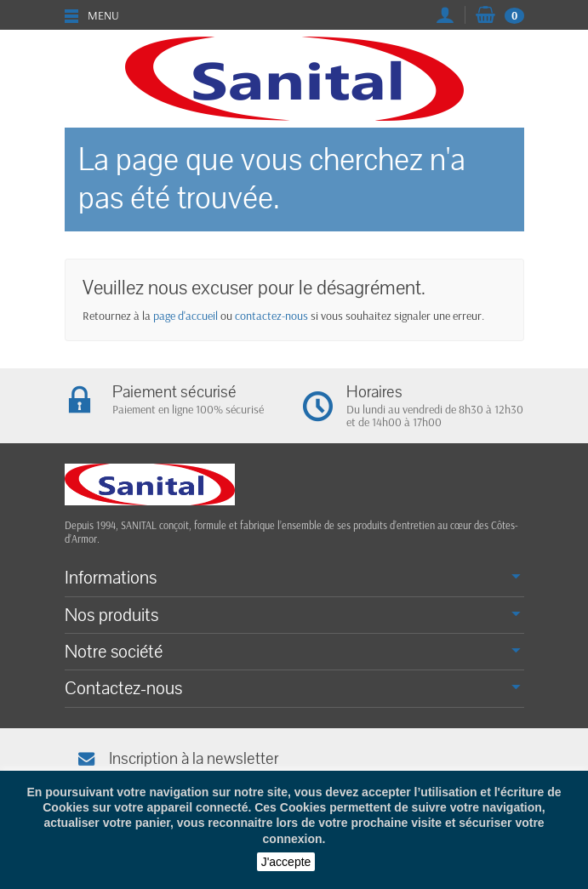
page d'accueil (186, 316)
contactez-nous (271, 316)
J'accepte (286, 862)
